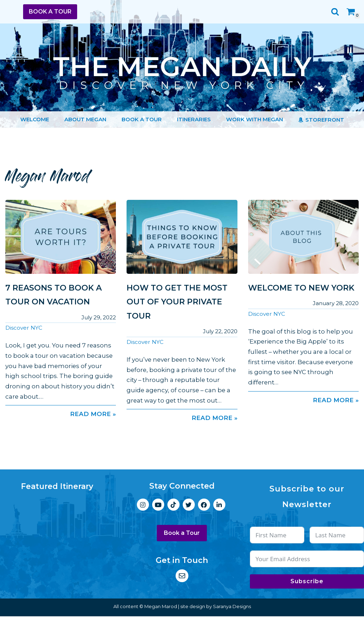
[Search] (335, 12)
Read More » (61, 415)
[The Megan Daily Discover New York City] (182, 67)
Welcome (35, 119)
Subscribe (307, 582)
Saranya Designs (232, 607)
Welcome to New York (301, 288)
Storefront (325, 120)
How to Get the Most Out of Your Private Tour (177, 302)
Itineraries (194, 119)
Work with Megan (255, 119)
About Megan (85, 119)
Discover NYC (24, 328)
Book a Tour (50, 12)
